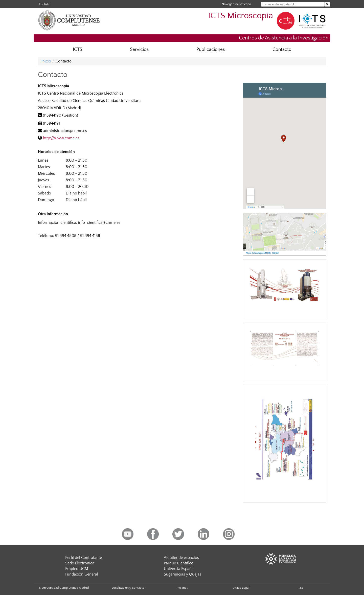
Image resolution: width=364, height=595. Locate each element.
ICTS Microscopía (241, 16)
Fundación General (82, 574)
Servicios (139, 49)
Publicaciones (211, 49)
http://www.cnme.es (61, 138)
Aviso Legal (241, 588)
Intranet (182, 588)
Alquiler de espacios (181, 558)
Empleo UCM (77, 569)
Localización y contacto (128, 588)
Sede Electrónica (80, 563)
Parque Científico (179, 563)
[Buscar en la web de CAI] (327, 4)
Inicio (46, 61)
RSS (300, 588)
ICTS (77, 49)
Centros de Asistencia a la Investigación (284, 38)
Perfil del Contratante (84, 558)
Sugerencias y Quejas (183, 574)
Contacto (282, 49)
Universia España (179, 569)
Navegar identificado (236, 4)
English (44, 4)
